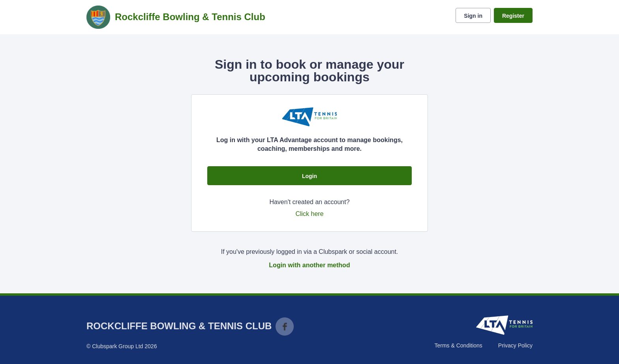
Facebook (285, 326)
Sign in (473, 16)
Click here (309, 214)
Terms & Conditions (458, 345)
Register (513, 16)
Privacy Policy (515, 345)
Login (309, 176)
